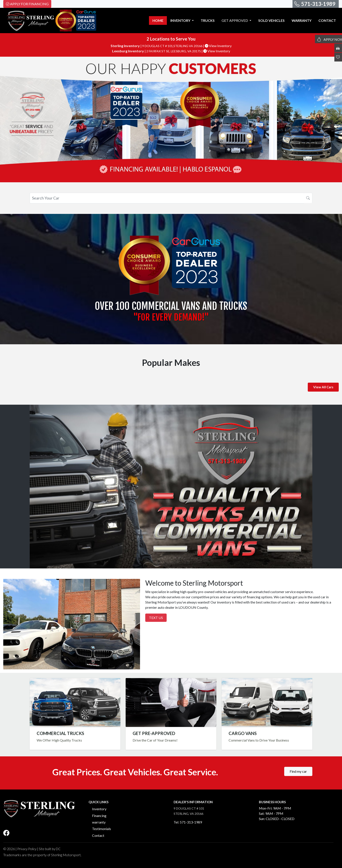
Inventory (99, 809)
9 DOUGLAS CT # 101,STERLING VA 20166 (173, 46)
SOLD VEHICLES (271, 20)
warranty (99, 822)
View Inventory (218, 46)
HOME (158, 20)
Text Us (156, 618)
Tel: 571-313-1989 (188, 822)
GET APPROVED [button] (235, 20)
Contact (98, 835)
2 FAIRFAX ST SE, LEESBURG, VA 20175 (174, 51)
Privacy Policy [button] (27, 849)
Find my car (298, 771)
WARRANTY (302, 20)
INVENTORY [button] (181, 20)
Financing (99, 816)
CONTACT (327, 20)
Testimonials (102, 829)
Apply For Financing (27, 4)
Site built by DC (50, 849)
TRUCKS (208, 20)
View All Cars (323, 387)
